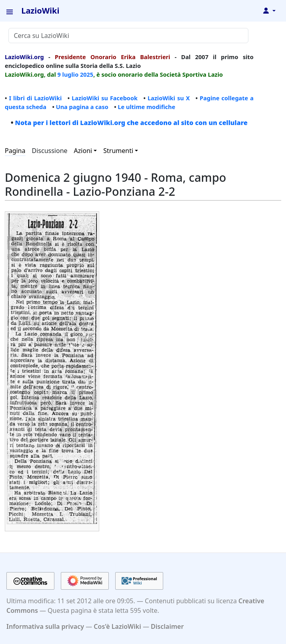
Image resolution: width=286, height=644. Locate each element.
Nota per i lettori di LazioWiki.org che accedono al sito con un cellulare (131, 123)
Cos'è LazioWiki (117, 626)
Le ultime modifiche (146, 107)
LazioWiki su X (169, 98)
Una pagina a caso (82, 107)
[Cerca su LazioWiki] (128, 36)
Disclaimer (167, 626)
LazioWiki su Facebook (105, 98)
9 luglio (68, 74)
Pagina (15, 151)
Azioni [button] (83, 151)
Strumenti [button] (118, 151)
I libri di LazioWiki (35, 98)
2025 (87, 74)
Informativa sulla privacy (45, 626)
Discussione (50, 151)
